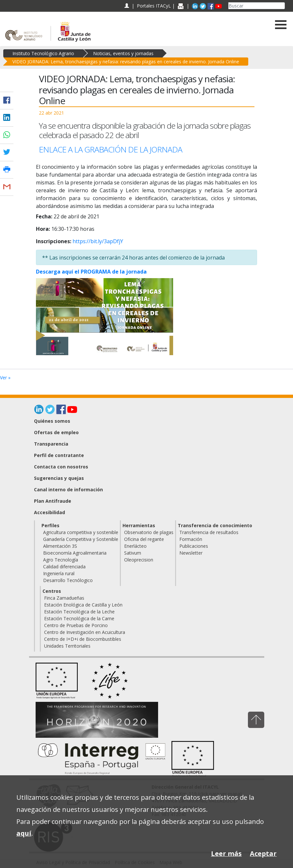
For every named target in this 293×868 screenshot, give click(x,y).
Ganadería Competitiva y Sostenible (81, 539)
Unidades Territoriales (67, 646)
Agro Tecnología (61, 560)
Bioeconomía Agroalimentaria (75, 553)
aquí (24, 833)
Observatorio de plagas (149, 532)
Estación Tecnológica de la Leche (79, 612)
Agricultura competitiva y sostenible (81, 532)
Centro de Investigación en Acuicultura (85, 632)
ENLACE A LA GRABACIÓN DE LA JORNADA (111, 149)
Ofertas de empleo (56, 432)
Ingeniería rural (59, 573)
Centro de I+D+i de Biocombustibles (83, 639)
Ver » (5, 378)
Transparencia (51, 444)
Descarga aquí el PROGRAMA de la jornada (91, 272)
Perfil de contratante (59, 455)
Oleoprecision (139, 560)
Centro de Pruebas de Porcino (76, 625)
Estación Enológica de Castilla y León (83, 605)
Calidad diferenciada (64, 567)
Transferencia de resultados (209, 532)
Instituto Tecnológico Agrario (43, 53)
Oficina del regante (144, 539)
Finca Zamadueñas (64, 598)
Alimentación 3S (60, 546)
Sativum (133, 553)
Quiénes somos (52, 421)
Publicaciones (194, 546)
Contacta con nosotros (61, 467)
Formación (191, 539)
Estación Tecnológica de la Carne (79, 618)
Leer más (226, 853)
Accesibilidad (49, 512)
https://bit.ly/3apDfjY (98, 241)
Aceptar (263, 853)
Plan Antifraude (53, 501)
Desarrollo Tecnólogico (68, 580)
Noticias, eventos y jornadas (123, 53)
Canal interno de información (68, 489)
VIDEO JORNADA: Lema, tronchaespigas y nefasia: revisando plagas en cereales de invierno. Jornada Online (126, 62)
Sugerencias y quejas (59, 478)
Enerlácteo (135, 546)
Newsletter (191, 553)
